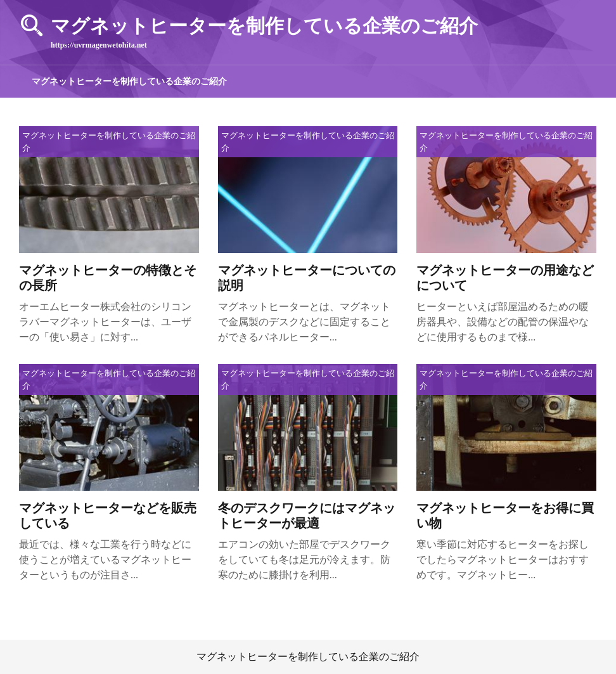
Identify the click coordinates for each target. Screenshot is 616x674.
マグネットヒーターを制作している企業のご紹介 (129, 81)
